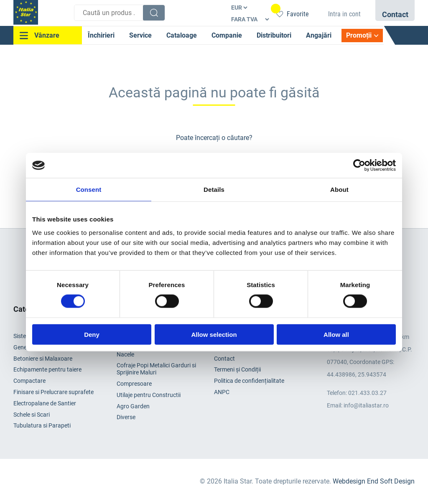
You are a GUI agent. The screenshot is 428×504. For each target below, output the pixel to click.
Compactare (29, 381)
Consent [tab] (89, 190)
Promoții (359, 35)
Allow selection (214, 334)
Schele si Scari (32, 415)
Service (140, 35)
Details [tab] (214, 190)
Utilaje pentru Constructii (149, 395)
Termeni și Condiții (237, 369)
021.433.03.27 (367, 393)
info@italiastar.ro (366, 405)
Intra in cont (344, 14)
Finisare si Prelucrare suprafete (53, 392)
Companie (227, 35)
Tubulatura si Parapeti (42, 425)
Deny (92, 334)
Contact (224, 359)
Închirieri (101, 35)
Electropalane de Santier (45, 403)
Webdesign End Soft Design (374, 481)
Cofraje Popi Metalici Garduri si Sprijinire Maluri (156, 369)
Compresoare (134, 384)
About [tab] (339, 190)
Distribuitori (274, 35)
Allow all (336, 334)
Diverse (126, 417)
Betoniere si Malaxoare (43, 359)
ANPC (222, 392)
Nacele (125, 354)
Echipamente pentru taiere (47, 369)
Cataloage (182, 35)
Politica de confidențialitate (249, 381)
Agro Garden (133, 406)
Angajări (319, 35)
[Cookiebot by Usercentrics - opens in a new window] (359, 165)
